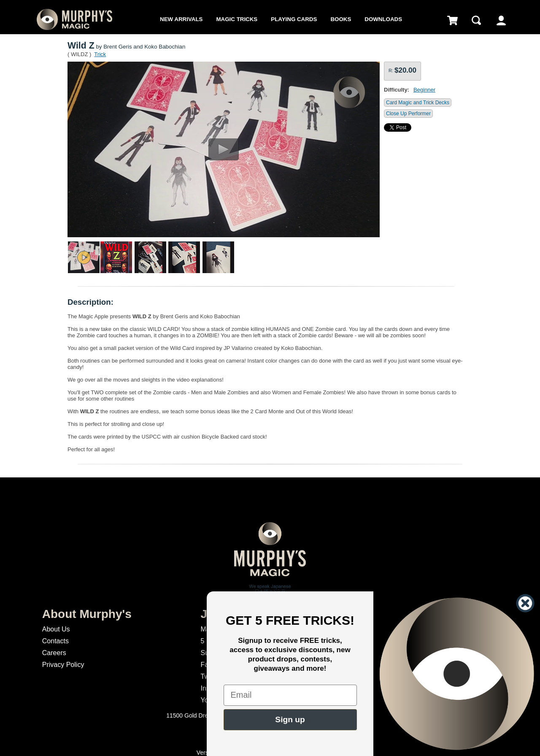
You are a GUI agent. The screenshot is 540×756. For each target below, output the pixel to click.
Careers (54, 653)
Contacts (55, 641)
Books (341, 19)
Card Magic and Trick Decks (418, 103)
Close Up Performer (408, 114)
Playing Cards (294, 19)
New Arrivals (181, 19)
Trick (100, 54)
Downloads (383, 19)
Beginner (424, 90)
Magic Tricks (237, 19)
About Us (56, 629)
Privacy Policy (63, 665)
